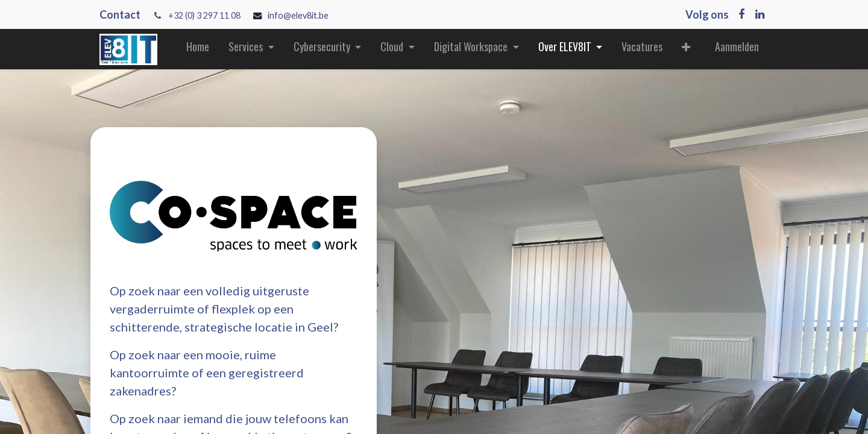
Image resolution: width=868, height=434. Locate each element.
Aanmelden (737, 46)
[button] (686, 49)
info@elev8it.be (299, 15)
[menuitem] (198, 49)
